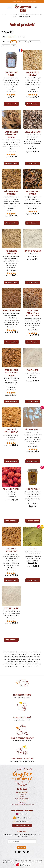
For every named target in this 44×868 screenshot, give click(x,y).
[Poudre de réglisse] (11, 239)
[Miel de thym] (33, 477)
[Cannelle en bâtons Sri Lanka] (11, 120)
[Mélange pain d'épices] (11, 179)
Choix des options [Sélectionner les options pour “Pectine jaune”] (11, 640)
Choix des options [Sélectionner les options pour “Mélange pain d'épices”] (11, 223)
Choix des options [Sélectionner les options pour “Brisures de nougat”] (33, 104)
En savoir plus (11, 91)
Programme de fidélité (22, 798)
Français (6, 46)
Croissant (11, 37)
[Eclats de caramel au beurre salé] (33, 298)
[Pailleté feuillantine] (11, 417)
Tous (14, 42)
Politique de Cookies (32, 860)
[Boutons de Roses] (11, 60)
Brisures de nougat (33, 74)
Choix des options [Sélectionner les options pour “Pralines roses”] (11, 521)
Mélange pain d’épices (11, 193)
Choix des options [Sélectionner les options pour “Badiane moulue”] (11, 342)
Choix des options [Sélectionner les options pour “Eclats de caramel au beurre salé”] (33, 342)
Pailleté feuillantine (11, 431)
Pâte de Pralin (33, 430)
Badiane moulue (11, 310)
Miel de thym (33, 489)
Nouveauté (23, 42)
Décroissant (21, 37)
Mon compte (22, 800)
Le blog (22, 796)
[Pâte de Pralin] (33, 417)
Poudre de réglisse (11, 252)
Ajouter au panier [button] (11, 104)
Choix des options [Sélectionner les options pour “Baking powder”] (33, 282)
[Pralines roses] (11, 477)
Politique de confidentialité (19, 860)
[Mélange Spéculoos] (11, 536)
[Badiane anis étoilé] (33, 179)
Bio (14, 46)
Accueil (5, 14)
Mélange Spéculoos (11, 550)
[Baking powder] (33, 239)
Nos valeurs (22, 794)
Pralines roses (11, 489)
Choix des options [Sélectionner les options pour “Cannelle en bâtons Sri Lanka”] (11, 163)
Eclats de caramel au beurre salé (33, 313)
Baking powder (33, 251)
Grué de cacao (33, 132)
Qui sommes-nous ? (22, 792)
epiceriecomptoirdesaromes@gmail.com (22, 805)
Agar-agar (33, 370)
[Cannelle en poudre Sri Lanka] (11, 358)
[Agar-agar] (33, 358)
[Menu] (10, 7)
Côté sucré (14, 14)
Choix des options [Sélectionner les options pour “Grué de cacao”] (33, 163)
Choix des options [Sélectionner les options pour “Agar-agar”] (33, 402)
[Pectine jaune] (11, 596)
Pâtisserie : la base (27, 14)
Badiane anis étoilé (33, 193)
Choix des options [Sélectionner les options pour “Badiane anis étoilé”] (33, 223)
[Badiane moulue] (11, 298)
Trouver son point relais (22, 825)
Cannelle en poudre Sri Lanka (11, 373)
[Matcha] (33, 536)
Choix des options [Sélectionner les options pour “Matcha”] (33, 580)
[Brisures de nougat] (33, 60)
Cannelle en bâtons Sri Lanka (11, 134)
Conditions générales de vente (14, 862)
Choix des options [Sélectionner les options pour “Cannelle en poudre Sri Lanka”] (11, 402)
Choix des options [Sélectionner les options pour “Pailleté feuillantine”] (11, 461)
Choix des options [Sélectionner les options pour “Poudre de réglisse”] (11, 282)
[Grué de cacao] (33, 120)
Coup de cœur (34, 42)
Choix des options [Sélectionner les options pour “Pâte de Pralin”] (33, 461)
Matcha (33, 549)
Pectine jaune (11, 608)
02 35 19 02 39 (22, 803)
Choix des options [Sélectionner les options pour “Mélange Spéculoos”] (11, 580)
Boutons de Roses (11, 74)
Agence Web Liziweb (28, 862)
